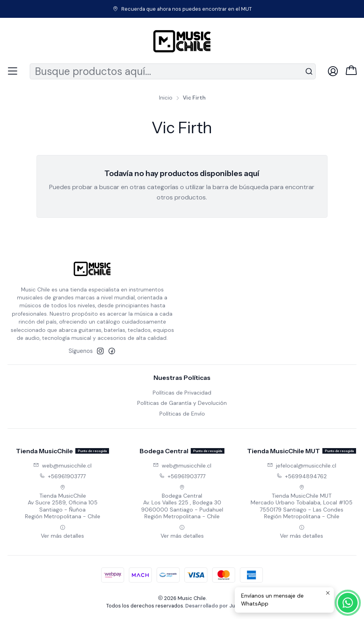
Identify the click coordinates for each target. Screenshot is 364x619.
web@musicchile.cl (62, 466)
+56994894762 (302, 476)
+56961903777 (62, 476)
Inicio (166, 98)
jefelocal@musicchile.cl (302, 466)
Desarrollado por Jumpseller (221, 606)
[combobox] (173, 71)
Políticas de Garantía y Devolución (182, 403)
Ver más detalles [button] (62, 532)
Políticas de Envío (182, 414)
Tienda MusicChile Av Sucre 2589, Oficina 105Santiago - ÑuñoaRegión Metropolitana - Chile (63, 502)
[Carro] (351, 71)
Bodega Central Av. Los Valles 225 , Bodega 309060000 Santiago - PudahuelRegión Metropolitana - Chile (182, 502)
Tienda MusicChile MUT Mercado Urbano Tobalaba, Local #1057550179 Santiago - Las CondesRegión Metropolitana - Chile (302, 502)
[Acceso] (333, 71)
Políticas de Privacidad (182, 393)
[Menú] (12, 71)
